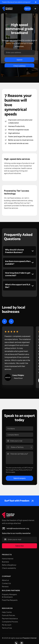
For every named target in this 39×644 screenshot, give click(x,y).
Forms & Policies (8, 615)
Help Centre (7, 612)
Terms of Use (7, 628)
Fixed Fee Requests (10, 600)
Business (5, 562)
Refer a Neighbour (9, 565)
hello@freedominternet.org (18, 528)
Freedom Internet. (30, 638)
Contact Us (6, 583)
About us (5, 580)
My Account (7, 625)
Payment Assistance (10, 618)
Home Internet (8, 559)
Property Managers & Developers (9, 596)
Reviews (5, 586)
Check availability (9, 568)
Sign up (27, 9)
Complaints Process (10, 622)
